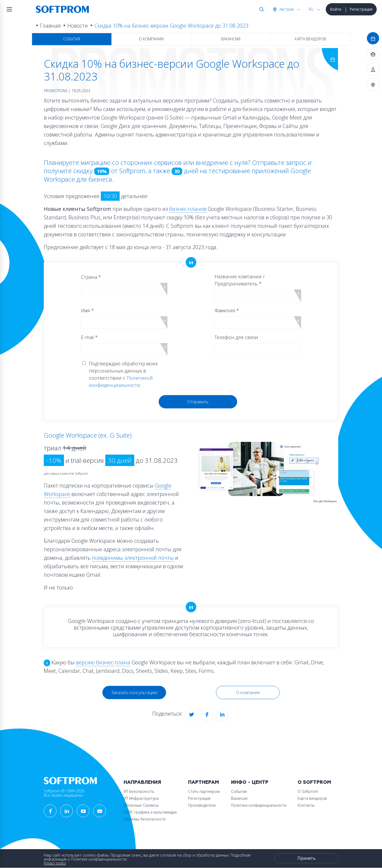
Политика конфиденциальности (259, 805)
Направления (142, 782)
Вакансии (231, 39)
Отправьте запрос (279, 162)
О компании (151, 39)
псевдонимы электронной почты (133, 558)
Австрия (286, 9)
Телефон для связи (236, 337)
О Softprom (314, 782)
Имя (87, 310)
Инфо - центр (250, 782)
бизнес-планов (188, 209)
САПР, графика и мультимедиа (150, 812)
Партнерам (203, 782)
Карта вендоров (310, 39)
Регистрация (361, 9)
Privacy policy (55, 863)
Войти (336, 9)
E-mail (89, 337)
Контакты (306, 805)
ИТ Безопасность (139, 791)
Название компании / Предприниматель (240, 280)
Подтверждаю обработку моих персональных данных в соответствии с (123, 374)
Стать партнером (204, 791)
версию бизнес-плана (103, 662)
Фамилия (227, 310)
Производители (202, 805)
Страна (91, 277)
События (72, 39)
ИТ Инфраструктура (141, 798)
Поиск (261, 9)
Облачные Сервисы (141, 805)
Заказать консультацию (134, 692)
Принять (307, 858)
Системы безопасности (145, 819)
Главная (50, 26)
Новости (78, 26)
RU (311, 9)
